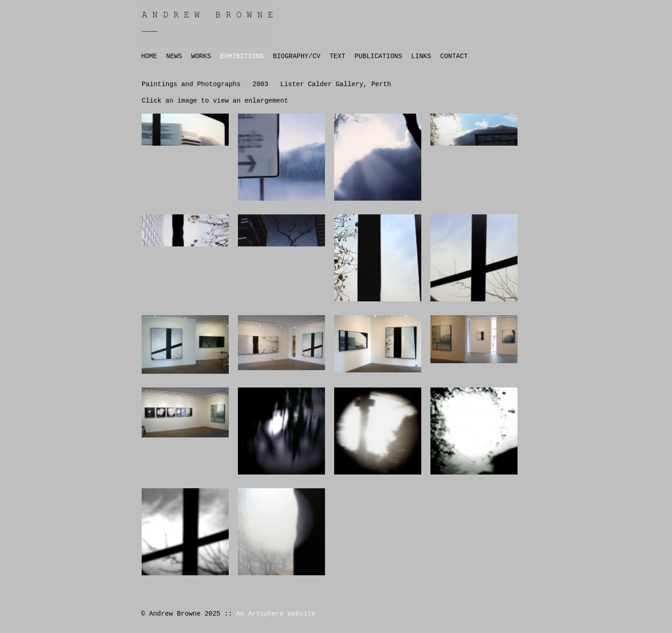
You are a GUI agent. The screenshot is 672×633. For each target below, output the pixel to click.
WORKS (201, 56)
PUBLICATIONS (378, 56)
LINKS (421, 56)
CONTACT (454, 56)
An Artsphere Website (276, 614)
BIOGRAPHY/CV (297, 56)
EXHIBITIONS (242, 56)
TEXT (338, 56)
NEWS (174, 56)
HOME (149, 56)
